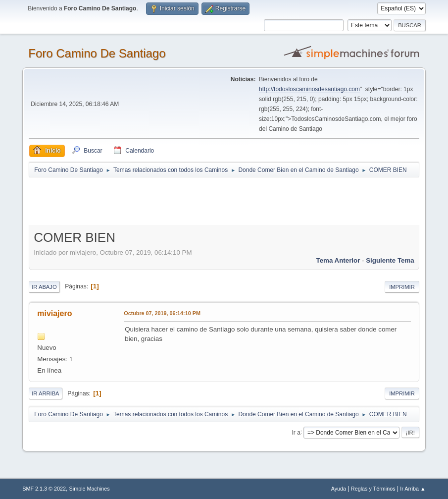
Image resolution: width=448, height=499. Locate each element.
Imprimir (402, 287)
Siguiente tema (390, 260)
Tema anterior (338, 260)
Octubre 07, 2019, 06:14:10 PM (162, 313)
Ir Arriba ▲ (413, 489)
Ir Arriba (45, 393)
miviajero (54, 313)
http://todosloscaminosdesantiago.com (309, 89)
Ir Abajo (44, 287)
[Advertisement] (203, 201)
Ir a (296, 432)
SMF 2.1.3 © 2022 (44, 489)
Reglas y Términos (373, 489)
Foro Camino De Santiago (97, 53)
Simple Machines (90, 489)
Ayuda (339, 489)
